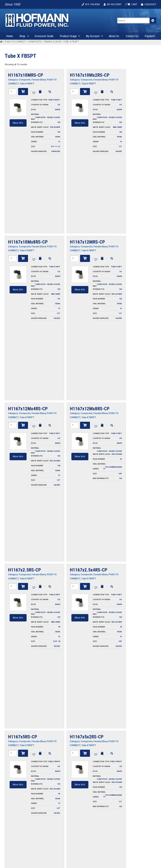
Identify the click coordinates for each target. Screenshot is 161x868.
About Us (114, 36)
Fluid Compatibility (139, 831)
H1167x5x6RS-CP (25, 528)
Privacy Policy (43, 835)
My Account (93, 36)
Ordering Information (46, 831)
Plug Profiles (136, 835)
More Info (18, 123)
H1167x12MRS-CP (87, 166)
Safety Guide (136, 844)
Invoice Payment (44, 827)
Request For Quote (77, 831)
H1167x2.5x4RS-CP (89, 347)
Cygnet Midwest (112, 862)
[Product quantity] (12, 91)
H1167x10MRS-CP (26, 75)
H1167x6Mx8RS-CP (87, 710)
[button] (33, 93)
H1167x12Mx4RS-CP (28, 256)
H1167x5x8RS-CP (87, 528)
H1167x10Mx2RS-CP (90, 75)
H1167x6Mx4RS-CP (88, 619)
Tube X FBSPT (27, 84)
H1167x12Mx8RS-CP (90, 256)
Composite (35, 42)
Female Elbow (52, 42)
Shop (22, 36)
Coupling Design (138, 827)
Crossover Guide (44, 36)
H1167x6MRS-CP (24, 619)
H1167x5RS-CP (23, 438)
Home (10, 36)
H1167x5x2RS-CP (87, 438)
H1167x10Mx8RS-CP (28, 166)
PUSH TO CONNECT (15, 42)
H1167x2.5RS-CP (24, 347)
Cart (101, 831)
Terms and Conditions (47, 839)
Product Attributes (139, 839)
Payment (150, 36)
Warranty (41, 844)
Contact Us (132, 36)
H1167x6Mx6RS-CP (27, 710)
